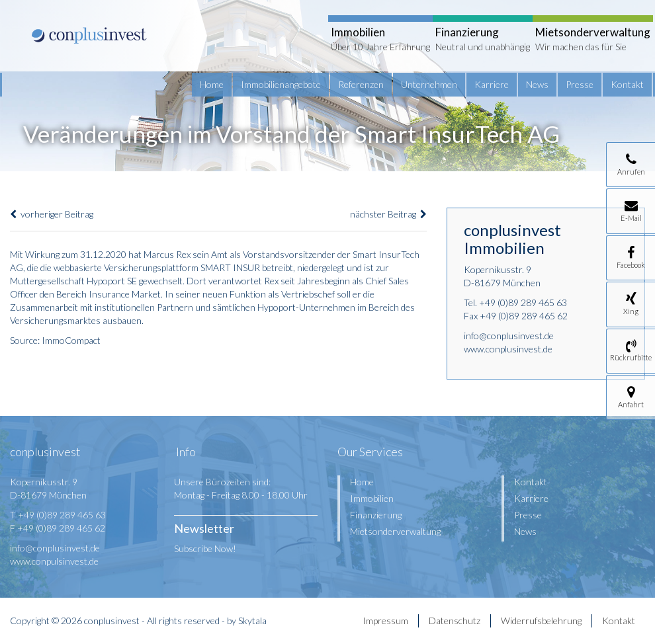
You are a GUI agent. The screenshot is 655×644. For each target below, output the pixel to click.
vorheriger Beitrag (52, 214)
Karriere (492, 84)
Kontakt (627, 84)
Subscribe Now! (205, 548)
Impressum (385, 621)
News (537, 84)
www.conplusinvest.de (508, 349)
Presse (580, 84)
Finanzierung (376, 515)
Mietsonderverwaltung (395, 531)
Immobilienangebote (281, 84)
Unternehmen (429, 84)
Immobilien (372, 498)
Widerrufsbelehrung (541, 621)
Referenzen (361, 84)
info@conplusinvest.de (509, 336)
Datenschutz (455, 621)
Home (212, 84)
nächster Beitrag (388, 214)
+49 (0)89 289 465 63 (523, 302)
